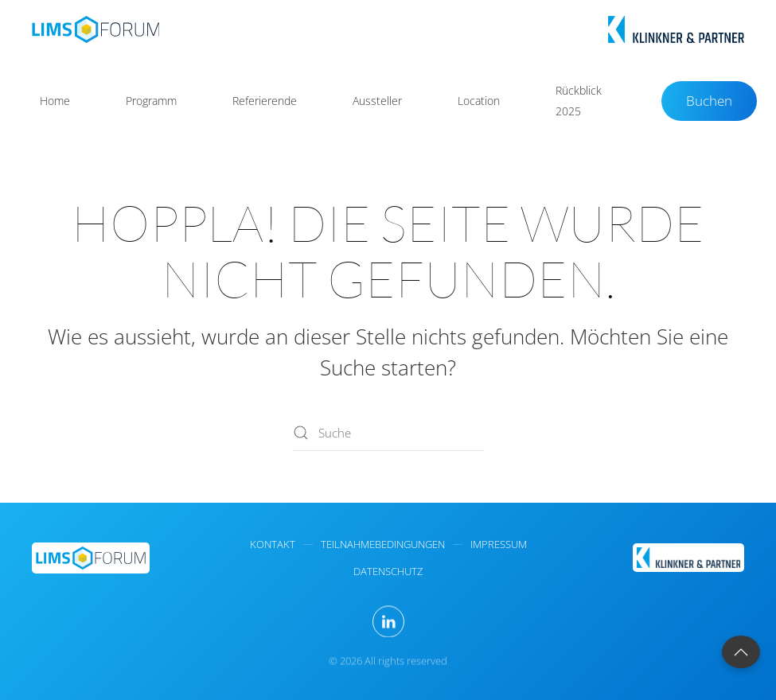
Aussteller (377, 101)
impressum (499, 544)
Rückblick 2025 (579, 101)
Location (479, 101)
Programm (151, 101)
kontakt (273, 544)
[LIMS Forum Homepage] (91, 556)
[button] (741, 652)
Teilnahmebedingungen (383, 544)
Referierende (265, 101)
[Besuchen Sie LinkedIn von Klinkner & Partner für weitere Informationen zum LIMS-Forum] (388, 622)
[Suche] (388, 433)
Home (55, 101)
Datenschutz (388, 571)
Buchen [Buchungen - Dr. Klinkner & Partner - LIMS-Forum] (709, 101)
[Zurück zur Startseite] (96, 29)
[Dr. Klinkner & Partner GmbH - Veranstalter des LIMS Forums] (688, 556)
